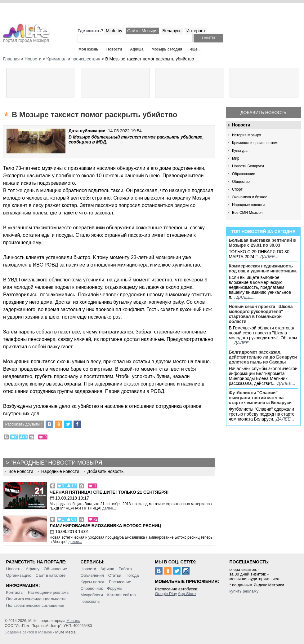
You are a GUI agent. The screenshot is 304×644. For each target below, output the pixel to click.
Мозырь (73, 621)
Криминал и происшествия (255, 143)
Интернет (196, 31)
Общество (241, 182)
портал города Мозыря (27, 38)
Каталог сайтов (122, 595)
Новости (114, 49)
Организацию (19, 575)
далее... (269, 257)
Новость (14, 569)
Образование (244, 174)
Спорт (237, 189)
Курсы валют (93, 582)
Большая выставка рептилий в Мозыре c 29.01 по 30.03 (262, 243)
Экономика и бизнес (250, 197)
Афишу (33, 569)
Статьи (115, 575)
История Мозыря (247, 135)
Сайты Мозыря (142, 31)
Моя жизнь (88, 49)
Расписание (120, 582)
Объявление (55, 569)
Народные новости (248, 205)
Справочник (92, 588)
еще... (195, 49)
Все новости (21, 471)
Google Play (166, 594)
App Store (187, 594)
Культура (240, 151)
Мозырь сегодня (167, 49)
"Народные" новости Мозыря (56, 463)
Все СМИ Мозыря (247, 213)
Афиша (137, 49)
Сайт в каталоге (51, 575)
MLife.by (114, 31)
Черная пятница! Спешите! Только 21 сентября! (109, 492)
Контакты (15, 592)
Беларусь (172, 31)
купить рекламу (244, 591)
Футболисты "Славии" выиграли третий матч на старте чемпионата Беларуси (260, 398)
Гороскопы (91, 601)
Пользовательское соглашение (35, 605)
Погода (132, 575)
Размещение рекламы (49, 592)
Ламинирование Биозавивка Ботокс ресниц (105, 526)
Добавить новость (263, 112)
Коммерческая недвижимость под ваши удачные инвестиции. (263, 268)
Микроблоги (92, 595)
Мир (236, 158)
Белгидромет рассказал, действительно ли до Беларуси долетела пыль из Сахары (263, 357)
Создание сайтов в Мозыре (28, 632)
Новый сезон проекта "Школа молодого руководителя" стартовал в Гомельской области (261, 314)
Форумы (115, 588)
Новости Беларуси (248, 166)
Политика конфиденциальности (36, 599)
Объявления (92, 575)
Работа (125, 569)
